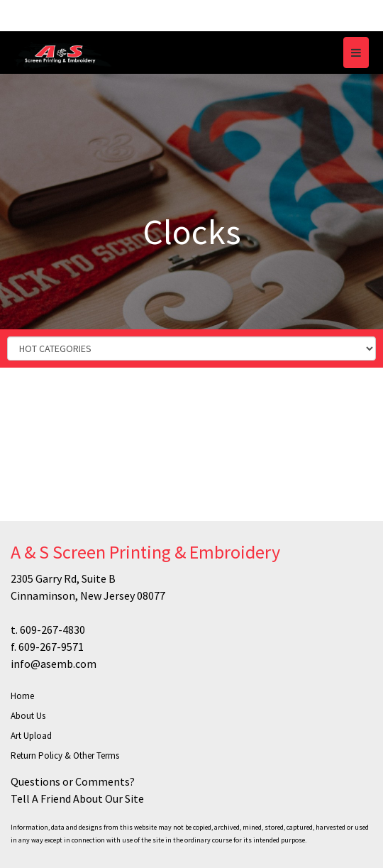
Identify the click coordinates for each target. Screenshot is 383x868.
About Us (28, 716)
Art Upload (31, 736)
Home (22, 696)
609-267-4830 (52, 630)
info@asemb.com (54, 664)
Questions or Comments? (73, 781)
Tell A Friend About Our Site (77, 798)
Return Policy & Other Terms (65, 756)
